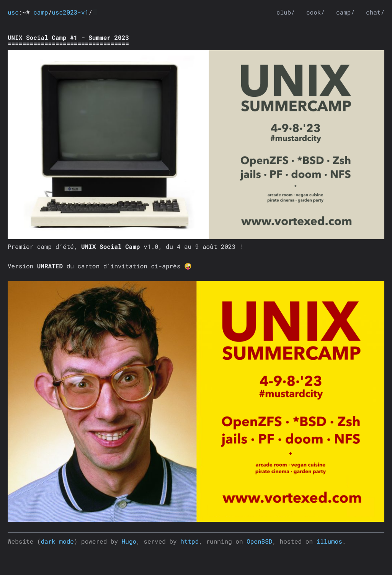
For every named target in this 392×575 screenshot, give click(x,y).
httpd (189, 542)
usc (13, 12)
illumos (329, 542)
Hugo (129, 542)
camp (41, 12)
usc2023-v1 (70, 12)
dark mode (57, 542)
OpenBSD (259, 542)
